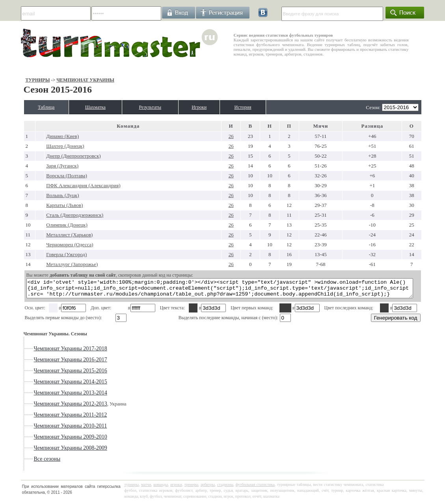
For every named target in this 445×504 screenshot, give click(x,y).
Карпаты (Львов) (45, 205)
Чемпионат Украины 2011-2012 (50, 418)
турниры (132, 488)
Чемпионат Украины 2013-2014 (50, 396)
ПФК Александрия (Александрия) (63, 185)
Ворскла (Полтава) (47, 176)
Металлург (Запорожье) (52, 264)
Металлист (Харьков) (50, 235)
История (260, 107)
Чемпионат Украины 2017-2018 (50, 352)
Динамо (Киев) (43, 136)
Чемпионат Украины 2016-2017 (50, 363)
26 (232, 136)
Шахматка (87, 107)
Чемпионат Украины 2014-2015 (50, 385)
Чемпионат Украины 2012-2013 (50, 407)
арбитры (208, 488)
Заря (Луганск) (43, 166)
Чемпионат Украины (65, 80)
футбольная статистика (255, 488)
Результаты (151, 107)
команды (161, 488)
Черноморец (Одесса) (50, 245)
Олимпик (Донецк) (47, 225)
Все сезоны (26, 462)
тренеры (191, 488)
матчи (146, 488)
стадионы (225, 488)
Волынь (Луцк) (43, 195)
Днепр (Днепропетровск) (54, 156)
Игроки (209, 107)
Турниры (17, 80)
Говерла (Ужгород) (47, 254)
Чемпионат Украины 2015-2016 (50, 374)
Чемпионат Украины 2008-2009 (50, 451)
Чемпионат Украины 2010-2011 (50, 429)
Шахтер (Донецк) (45, 146)
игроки (176, 488)
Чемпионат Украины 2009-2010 (50, 440)
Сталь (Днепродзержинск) (55, 215)
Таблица (29, 107)
